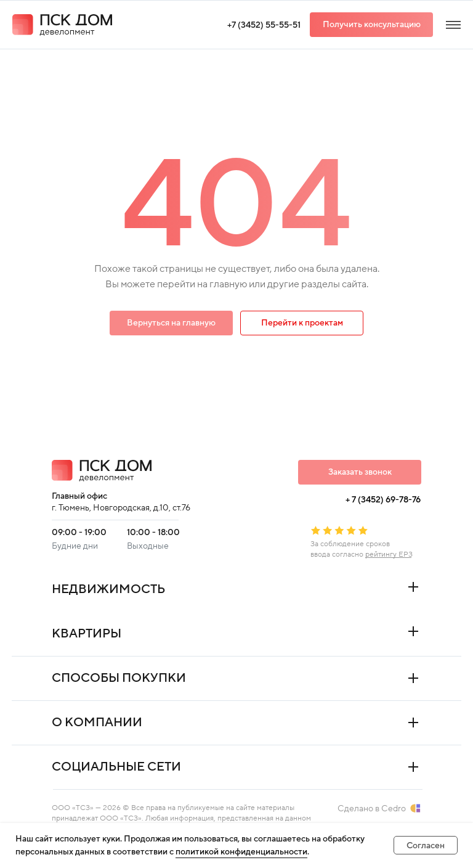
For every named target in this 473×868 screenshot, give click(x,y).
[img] (453, 25)
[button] (371, 25)
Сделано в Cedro (372, 809)
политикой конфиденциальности (241, 852)
